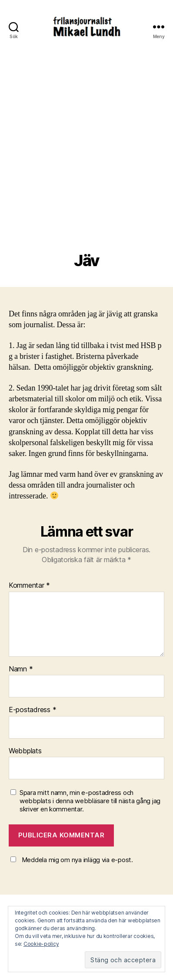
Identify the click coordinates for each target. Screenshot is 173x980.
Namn (21, 669)
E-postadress (32, 710)
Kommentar (29, 586)
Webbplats (25, 751)
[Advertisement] (86, 161)
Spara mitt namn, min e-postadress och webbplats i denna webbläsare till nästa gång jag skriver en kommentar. (90, 801)
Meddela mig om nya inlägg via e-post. (77, 860)
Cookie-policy (41, 944)
